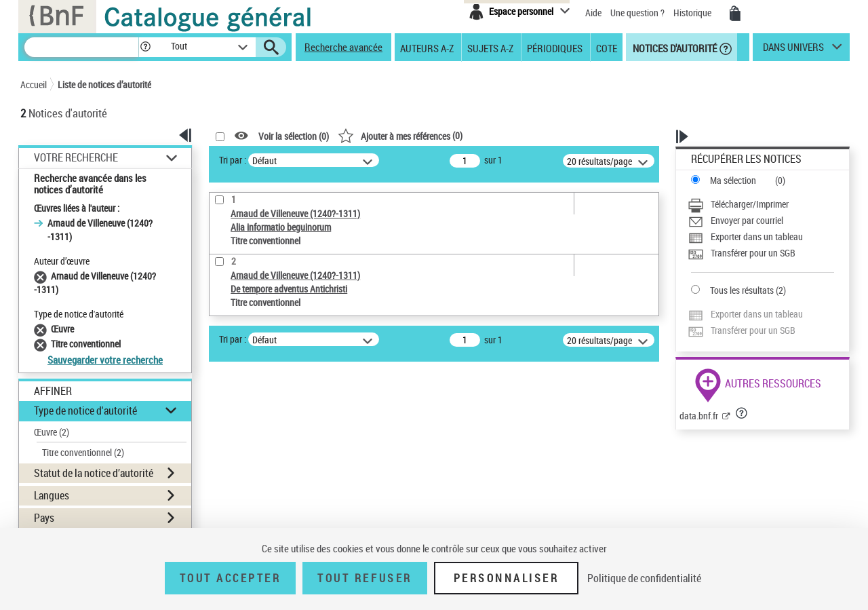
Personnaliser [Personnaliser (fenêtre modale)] (507, 578)
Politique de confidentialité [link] (644, 578)
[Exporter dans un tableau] (761, 237)
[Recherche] (81, 47)
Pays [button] (44, 518)
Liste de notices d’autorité (104, 84)
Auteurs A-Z (427, 47)
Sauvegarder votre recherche (105, 360)
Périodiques (555, 47)
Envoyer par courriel (747, 220)
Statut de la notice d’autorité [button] (94, 473)
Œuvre (52, 432)
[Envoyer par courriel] (761, 221)
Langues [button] (52, 495)
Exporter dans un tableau (757, 236)
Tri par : (233, 160)
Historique (693, 13)
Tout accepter (231, 578)
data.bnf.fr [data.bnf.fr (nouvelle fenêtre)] (699, 416)
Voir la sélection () (294, 136)
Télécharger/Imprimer (750, 204)
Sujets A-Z (490, 47)
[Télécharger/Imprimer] (761, 204)
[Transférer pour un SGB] (761, 253)
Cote (607, 47)
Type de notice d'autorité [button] (85, 411)
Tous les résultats (742, 290)
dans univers (793, 50)
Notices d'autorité (674, 47)
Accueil (34, 84)
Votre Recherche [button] (76, 157)
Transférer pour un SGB (753, 253)
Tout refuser (364, 578)
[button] (145, 47)
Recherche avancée (343, 47)
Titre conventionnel (83, 452)
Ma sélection (733, 180)
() (400, 135)
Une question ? (637, 13)
